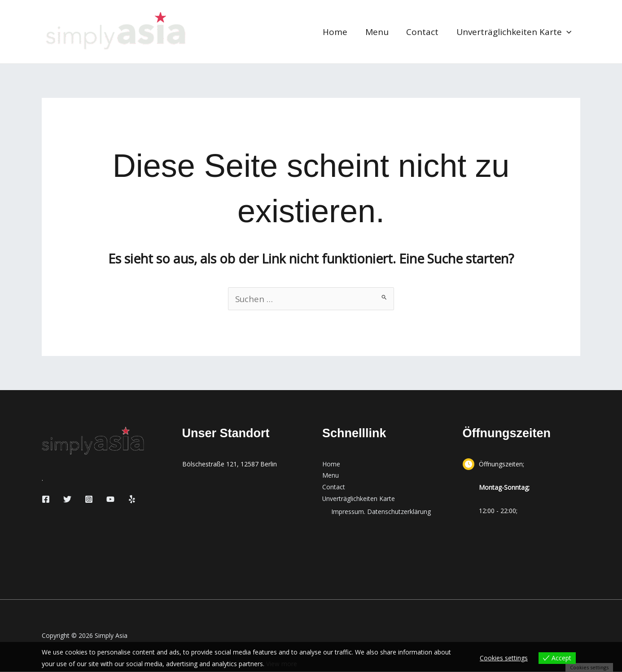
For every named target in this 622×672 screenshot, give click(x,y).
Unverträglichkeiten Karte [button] (514, 32)
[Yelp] (132, 500)
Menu (379, 32)
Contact (424, 32)
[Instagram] (89, 500)
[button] (567, 32)
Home (338, 32)
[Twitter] (67, 500)
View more (282, 664)
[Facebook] (46, 500)
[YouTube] (110, 500)
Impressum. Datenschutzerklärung (381, 512)
